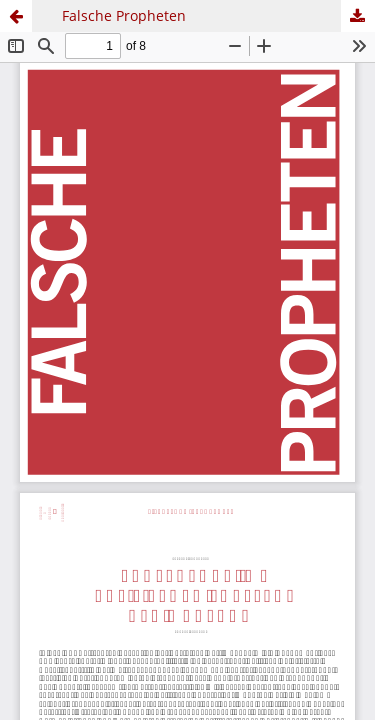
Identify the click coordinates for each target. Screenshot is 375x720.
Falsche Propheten (124, 15)
